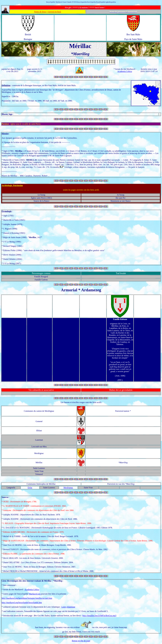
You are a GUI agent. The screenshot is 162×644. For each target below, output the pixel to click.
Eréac (30, 488)
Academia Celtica (125, 71)
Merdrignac (68, 488)
